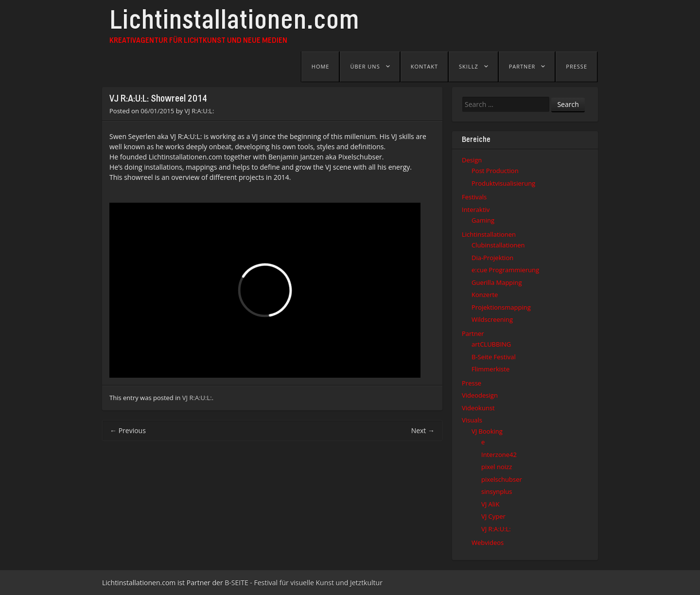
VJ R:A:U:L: (200, 111)
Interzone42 (499, 455)
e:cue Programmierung (505, 270)
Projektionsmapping (501, 307)
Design (472, 160)
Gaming (483, 220)
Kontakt (424, 66)
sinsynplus (497, 491)
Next (423, 430)
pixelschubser (502, 479)
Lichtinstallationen (489, 234)
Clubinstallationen (498, 245)
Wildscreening (492, 319)
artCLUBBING (491, 344)
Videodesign (480, 395)
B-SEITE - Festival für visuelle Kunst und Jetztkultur (304, 583)
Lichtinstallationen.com (234, 23)
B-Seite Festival (494, 357)
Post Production (495, 171)
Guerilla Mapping (497, 282)
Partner (522, 66)
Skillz (469, 66)
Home (321, 66)
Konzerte (485, 295)
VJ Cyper (493, 516)
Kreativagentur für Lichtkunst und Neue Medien (198, 41)
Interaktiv (476, 210)
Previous (128, 430)
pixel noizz (497, 467)
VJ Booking (487, 431)
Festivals (474, 197)
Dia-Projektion (492, 258)
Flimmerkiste (490, 369)
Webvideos (488, 542)
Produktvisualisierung (503, 183)
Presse (577, 66)
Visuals (472, 420)
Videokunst (478, 408)
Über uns (365, 66)
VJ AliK (490, 504)
